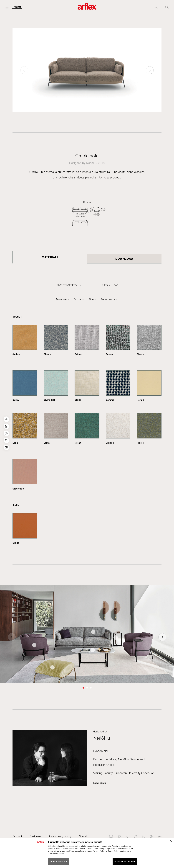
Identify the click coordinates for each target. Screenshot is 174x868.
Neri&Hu (92, 163)
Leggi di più (100, 783)
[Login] (156, 7)
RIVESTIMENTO (67, 285)
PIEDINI (106, 285)
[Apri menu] (7, 7)
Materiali (50, 257)
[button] (150, 70)
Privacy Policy (99, 851)
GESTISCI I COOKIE (59, 861)
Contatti (84, 836)
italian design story (60, 836)
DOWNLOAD (124, 259)
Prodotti (17, 7)
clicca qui (64, 851)
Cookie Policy (113, 851)
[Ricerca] (167, 7)
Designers (36, 836)
